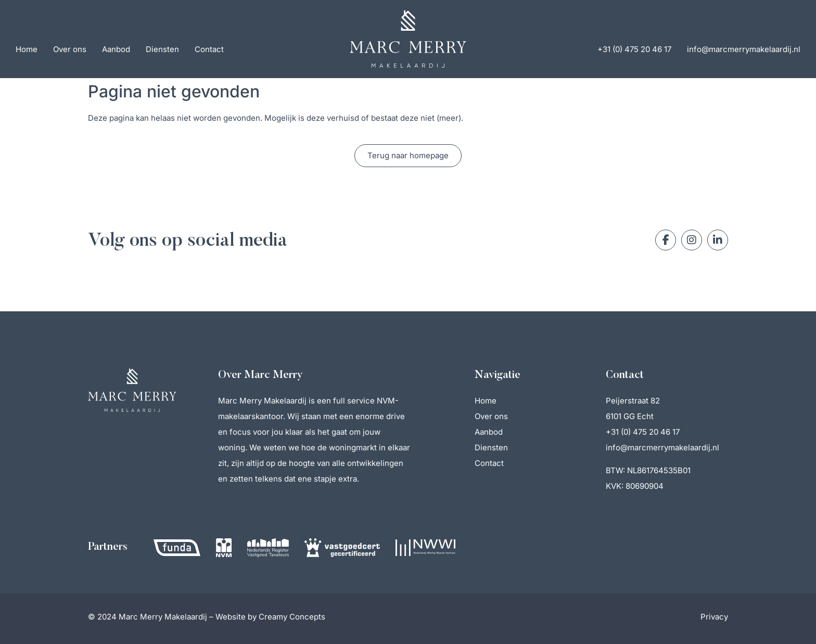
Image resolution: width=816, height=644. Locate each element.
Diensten (162, 49)
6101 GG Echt (630, 416)
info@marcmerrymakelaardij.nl (744, 49)
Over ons (70, 49)
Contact (209, 49)
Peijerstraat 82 (633, 401)
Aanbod (116, 49)
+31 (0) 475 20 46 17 (634, 49)
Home (27, 49)
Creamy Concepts (292, 617)
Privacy (714, 617)
